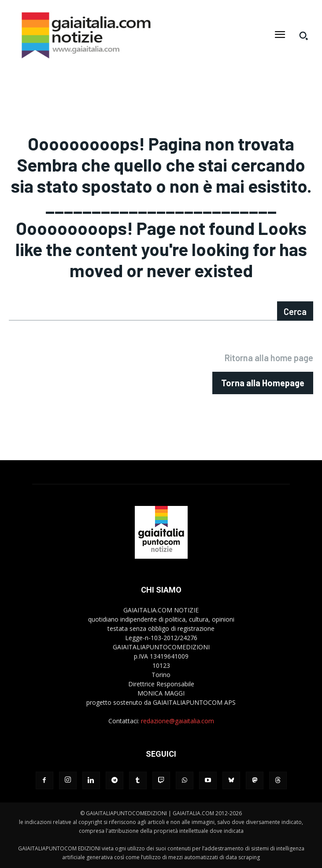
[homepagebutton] (263, 383)
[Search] (295, 311)
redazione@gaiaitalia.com (178, 721)
